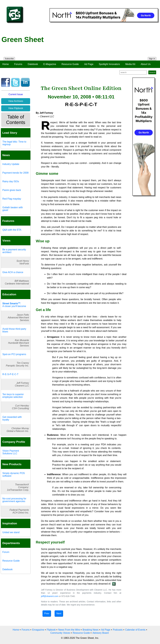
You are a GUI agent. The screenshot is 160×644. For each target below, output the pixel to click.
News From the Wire (69, 630)
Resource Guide (70, 64)
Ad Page (89, 64)
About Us (146, 64)
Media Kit (130, 64)
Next (59, 613)
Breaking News (91, 630)
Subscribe (9, 59)
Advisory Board (101, 633)
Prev (47, 613)
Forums (18, 64)
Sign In (152, 59)
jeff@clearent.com (50, 596)
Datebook (33, 64)
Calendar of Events (135, 630)
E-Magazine (50, 64)
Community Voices (60, 633)
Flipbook (51, 630)
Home (6, 64)
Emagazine (38, 630)
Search (152, 72)
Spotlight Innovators (109, 64)
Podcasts (118, 630)
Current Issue (16, 94)
